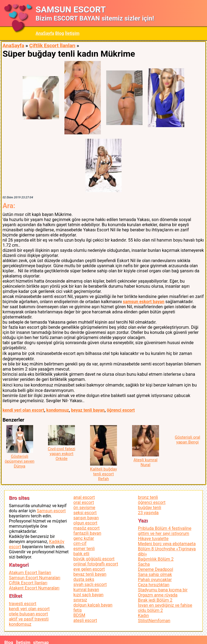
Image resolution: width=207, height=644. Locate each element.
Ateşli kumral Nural (145, 462)
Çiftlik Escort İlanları (52, 46)
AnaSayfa (45, 33)
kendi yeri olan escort (23, 410)
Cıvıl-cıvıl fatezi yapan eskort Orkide (61, 454)
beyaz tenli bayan (88, 410)
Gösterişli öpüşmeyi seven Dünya (19, 461)
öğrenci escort (121, 410)
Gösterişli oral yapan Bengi (187, 440)
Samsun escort (51, 511)
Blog (60, 33)
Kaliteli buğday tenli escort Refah (103, 474)
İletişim (72, 33)
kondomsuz (58, 410)
